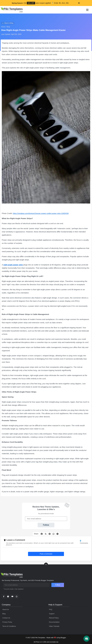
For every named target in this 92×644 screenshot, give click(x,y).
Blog (8, 27)
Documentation (54, 622)
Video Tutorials (54, 626)
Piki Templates (40, 638)
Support (52, 614)
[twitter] (8, 597)
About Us (6, 609)
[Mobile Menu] (87, 10)
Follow (46, 525)
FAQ (51, 609)
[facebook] (4, 597)
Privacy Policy (7, 622)
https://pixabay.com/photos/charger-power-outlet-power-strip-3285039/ (41, 213)
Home (3, 27)
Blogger (63, 638)
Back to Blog (8, 23)
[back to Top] (46, 565)
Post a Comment (46, 554)
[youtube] (12, 597)
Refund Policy (54, 618)
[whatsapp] (17, 597)
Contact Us (6, 618)
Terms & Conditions (9, 626)
